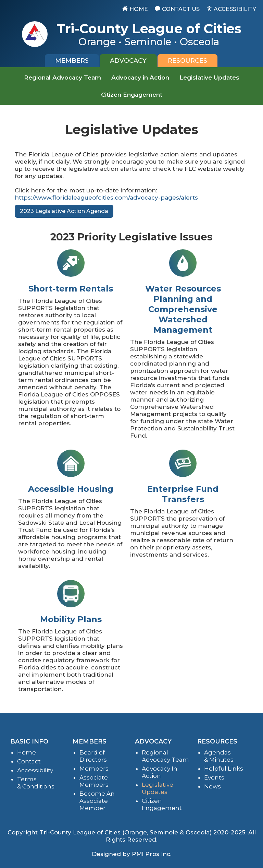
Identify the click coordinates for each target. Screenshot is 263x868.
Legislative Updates (209, 78)
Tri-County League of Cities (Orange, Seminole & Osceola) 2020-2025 (142, 832)
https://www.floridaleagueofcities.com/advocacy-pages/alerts (106, 198)
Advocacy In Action (160, 772)
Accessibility (35, 770)
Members (94, 769)
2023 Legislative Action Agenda (64, 211)
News (212, 786)
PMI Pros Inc (151, 854)
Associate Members (94, 781)
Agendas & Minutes (219, 756)
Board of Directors (93, 756)
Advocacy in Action (140, 78)
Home (27, 752)
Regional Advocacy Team (62, 78)
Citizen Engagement (132, 95)
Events (214, 777)
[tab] (72, 61)
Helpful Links (224, 769)
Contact (29, 761)
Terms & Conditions (36, 783)
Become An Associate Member (97, 801)
